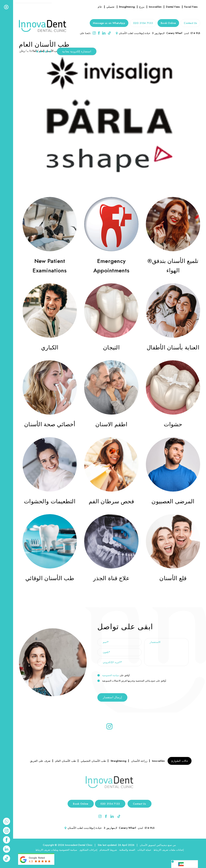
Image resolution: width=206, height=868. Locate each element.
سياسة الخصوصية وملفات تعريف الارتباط (56, 850)
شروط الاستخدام (108, 850)
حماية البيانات (144, 850)
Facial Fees (191, 7)
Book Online (168, 23)
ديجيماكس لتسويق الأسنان (153, 845)
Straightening (127, 7)
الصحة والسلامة (127, 850)
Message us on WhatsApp (109, 23)
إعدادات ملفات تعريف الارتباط (169, 850)
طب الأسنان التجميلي (93, 761)
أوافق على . (114, 675)
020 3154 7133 (143, 23)
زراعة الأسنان (139, 761)
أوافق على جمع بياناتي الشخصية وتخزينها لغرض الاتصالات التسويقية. (132, 681)
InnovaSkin (155, 7)
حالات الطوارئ (180, 761)
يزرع (142, 7)
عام (100, 7)
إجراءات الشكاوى (88, 850)
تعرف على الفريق (40, 761)
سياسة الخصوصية (111, 675)
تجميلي (111, 7)
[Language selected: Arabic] (185, 864)
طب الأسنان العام (66, 761)
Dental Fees (173, 7)
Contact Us (190, 23)
